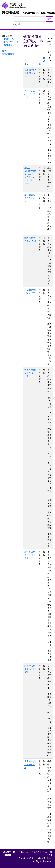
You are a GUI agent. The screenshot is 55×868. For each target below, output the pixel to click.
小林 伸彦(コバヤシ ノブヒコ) (30, 293)
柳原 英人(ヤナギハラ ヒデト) (30, 669)
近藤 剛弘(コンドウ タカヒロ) (30, 373)
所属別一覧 (9, 39)
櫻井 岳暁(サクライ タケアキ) (30, 555)
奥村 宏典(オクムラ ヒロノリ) (30, 198)
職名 (44, 60)
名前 (27, 64)
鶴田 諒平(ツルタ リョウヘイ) (30, 73)
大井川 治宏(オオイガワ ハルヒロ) (30, 94)
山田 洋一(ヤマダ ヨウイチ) (30, 764)
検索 (49, 19)
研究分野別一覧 (11, 42)
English (17, 24)
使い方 (5, 51)
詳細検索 (8, 45)
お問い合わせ (8, 54)
